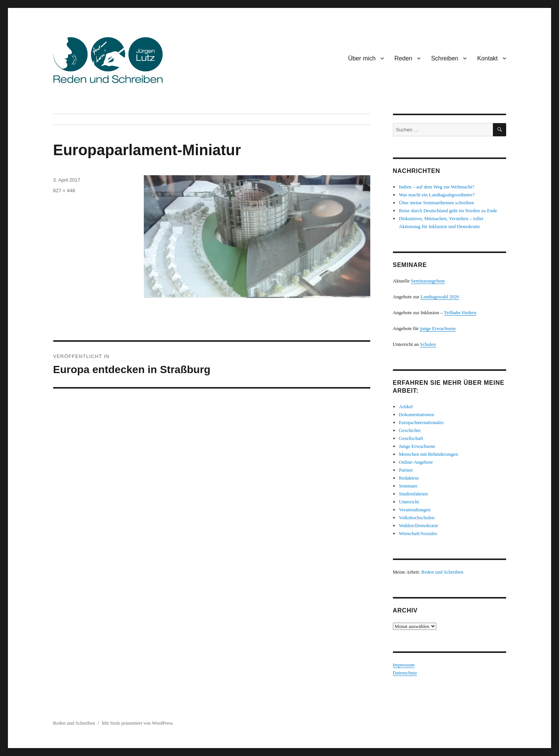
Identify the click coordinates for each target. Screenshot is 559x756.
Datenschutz (405, 673)
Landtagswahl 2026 (440, 297)
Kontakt (487, 58)
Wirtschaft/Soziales (418, 533)
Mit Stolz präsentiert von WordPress (138, 723)
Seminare (408, 486)
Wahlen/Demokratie (419, 525)
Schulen (428, 344)
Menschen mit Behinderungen (429, 454)
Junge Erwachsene (417, 446)
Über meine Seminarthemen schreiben (437, 203)
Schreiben (445, 58)
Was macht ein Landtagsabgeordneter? (437, 195)
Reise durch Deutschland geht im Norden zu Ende (448, 211)
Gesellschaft (411, 438)
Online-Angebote (416, 462)
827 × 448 (64, 191)
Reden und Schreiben (442, 572)
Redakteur (409, 478)
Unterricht (409, 502)
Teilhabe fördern (460, 312)
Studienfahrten (413, 494)
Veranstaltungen (415, 510)
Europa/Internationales (421, 422)
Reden (403, 58)
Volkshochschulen (417, 518)
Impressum (404, 665)
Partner (406, 470)
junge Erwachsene (438, 328)
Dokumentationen (417, 414)
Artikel (406, 407)
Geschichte (410, 430)
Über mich (362, 58)
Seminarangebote (428, 281)
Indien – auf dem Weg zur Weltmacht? (437, 187)
